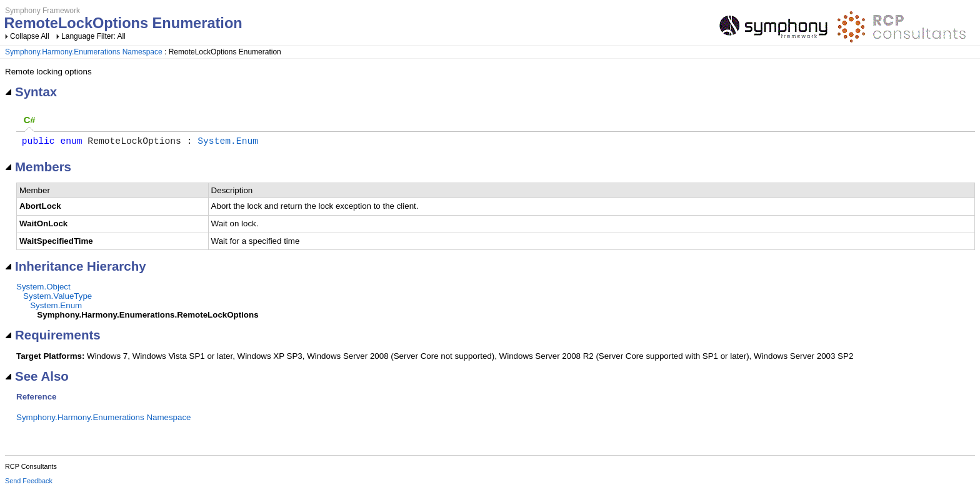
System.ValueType (57, 299)
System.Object (43, 289)
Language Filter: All (93, 36)
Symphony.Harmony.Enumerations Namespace (84, 52)
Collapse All (30, 36)
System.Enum (228, 143)
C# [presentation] (30, 120)
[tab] (29, 121)
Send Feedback (29, 483)
